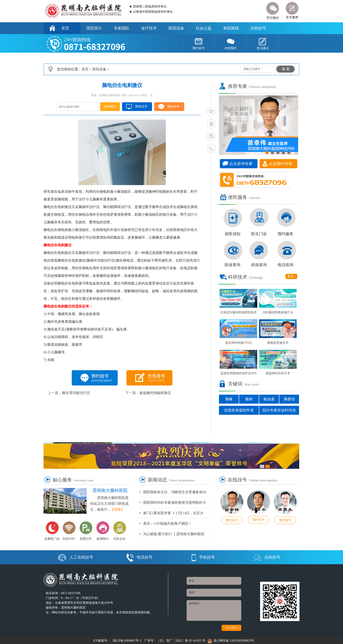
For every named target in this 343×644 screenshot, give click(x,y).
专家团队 (122, 28)
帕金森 (269, 399)
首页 (65, 28)
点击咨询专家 (241, 164)
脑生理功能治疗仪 (76, 393)
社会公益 (204, 28)
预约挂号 (173, 107)
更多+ (291, 276)
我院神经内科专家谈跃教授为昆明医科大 (175, 503)
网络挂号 (141, 107)
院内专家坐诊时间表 (279, 410)
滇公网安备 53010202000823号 (231, 641)
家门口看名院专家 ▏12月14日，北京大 (173, 513)
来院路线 (231, 28)
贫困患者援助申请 (239, 410)
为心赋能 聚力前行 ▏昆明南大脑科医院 (174, 534)
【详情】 (117, 509)
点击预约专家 (281, 164)
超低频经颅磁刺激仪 (155, 393)
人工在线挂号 (76, 557)
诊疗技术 (149, 28)
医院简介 (94, 28)
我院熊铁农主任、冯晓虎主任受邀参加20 (175, 492)
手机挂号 (203, 557)
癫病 (249, 399)
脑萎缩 (289, 399)
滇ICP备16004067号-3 (127, 641)
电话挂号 (139, 557)
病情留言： (214, 610)
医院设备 (176, 28)
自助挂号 (258, 28)
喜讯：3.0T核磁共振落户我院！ (167, 523)
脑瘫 (229, 399)
